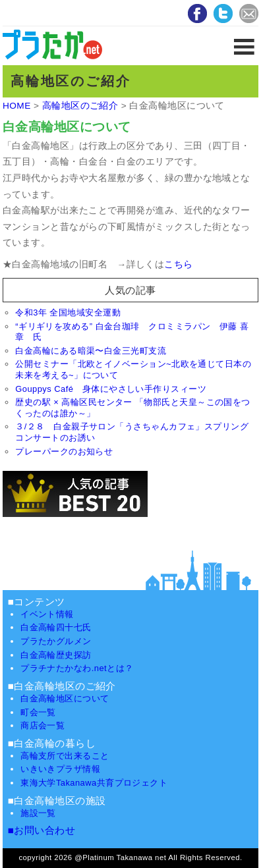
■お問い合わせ (42, 830)
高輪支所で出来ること (65, 756)
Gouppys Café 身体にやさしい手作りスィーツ (111, 389)
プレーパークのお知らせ (64, 451)
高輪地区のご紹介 (80, 106)
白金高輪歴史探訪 (56, 655)
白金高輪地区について (65, 698)
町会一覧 (38, 712)
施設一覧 (38, 813)
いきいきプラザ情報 (60, 769)
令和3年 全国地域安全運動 (68, 312)
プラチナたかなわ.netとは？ (77, 668)
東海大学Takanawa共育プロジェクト (94, 783)
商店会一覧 (43, 725)
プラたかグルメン (56, 641)
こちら (178, 264)
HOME (17, 106)
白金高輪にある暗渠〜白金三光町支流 (91, 351)
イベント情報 (47, 614)
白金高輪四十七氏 (56, 627)
